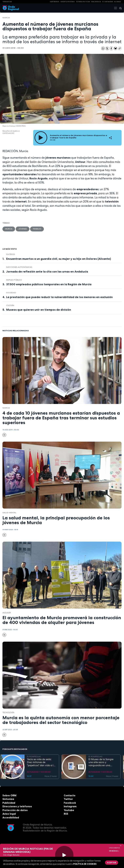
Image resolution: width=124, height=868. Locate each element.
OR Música (114, 851)
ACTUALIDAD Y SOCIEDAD (39, 772)
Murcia (6, 18)
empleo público (14, 280)
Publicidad (9, 803)
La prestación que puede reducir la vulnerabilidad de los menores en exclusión (59, 297)
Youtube (69, 810)
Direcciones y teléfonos (17, 806)
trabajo (37, 229)
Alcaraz (118, 2)
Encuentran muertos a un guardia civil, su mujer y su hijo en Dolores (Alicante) (59, 259)
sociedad (11, 293)
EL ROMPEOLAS (34, 757)
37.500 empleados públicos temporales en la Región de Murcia (49, 284)
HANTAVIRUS (55, 2)
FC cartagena (108, 2)
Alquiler (7, 613)
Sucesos (11, 254)
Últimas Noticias (83, 2)
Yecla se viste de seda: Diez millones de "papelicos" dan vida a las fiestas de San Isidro (41, 762)
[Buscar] (119, 8)
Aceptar (112, 863)
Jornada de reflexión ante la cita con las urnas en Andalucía (47, 272)
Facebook (70, 803)
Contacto (70, 795)
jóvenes (23, 229)
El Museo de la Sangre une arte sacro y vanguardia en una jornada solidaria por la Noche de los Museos (102, 762)
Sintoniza (8, 799)
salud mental (9, 513)
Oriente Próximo (68, 2)
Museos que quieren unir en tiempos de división (39, 310)
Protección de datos (15, 810)
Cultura (10, 305)
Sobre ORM (9, 795)
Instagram (70, 806)
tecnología (8, 713)
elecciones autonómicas (19, 267)
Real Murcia (96, 2)
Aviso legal (9, 814)
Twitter (68, 799)
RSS (66, 814)
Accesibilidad (11, 818)
